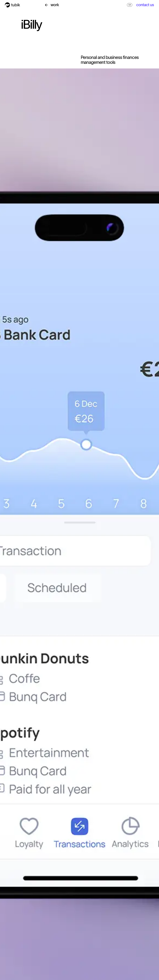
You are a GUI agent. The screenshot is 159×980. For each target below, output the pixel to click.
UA (130, 5)
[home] (12, 5)
